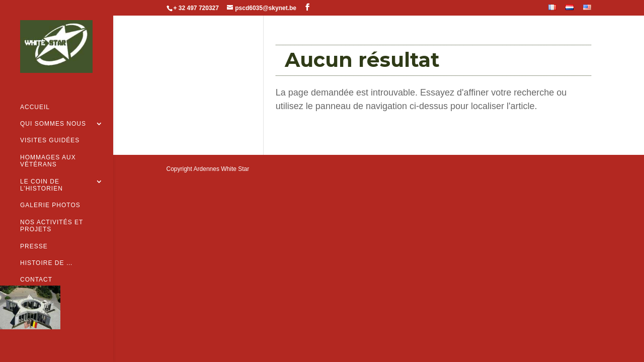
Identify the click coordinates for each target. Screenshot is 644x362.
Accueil (35, 92)
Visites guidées (50, 125)
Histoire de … (47, 247)
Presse (34, 230)
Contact (36, 264)
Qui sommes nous (53, 108)
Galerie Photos (50, 190)
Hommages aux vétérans (48, 145)
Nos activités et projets (52, 210)
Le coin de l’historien (42, 169)
